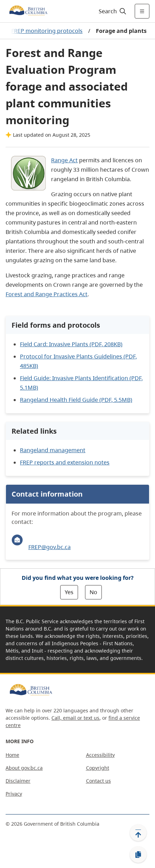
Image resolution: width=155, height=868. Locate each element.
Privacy (14, 794)
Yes (69, 592)
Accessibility (100, 755)
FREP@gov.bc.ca (50, 547)
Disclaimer (18, 781)
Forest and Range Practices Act (47, 294)
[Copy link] (138, 855)
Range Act (64, 160)
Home (12, 755)
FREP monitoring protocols (47, 31)
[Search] (111, 11)
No (93, 592)
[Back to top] (138, 833)
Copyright (98, 768)
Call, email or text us (75, 718)
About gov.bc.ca (24, 768)
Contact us (98, 781)
